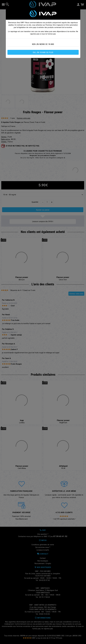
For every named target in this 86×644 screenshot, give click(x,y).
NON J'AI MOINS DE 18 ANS (43, 44)
